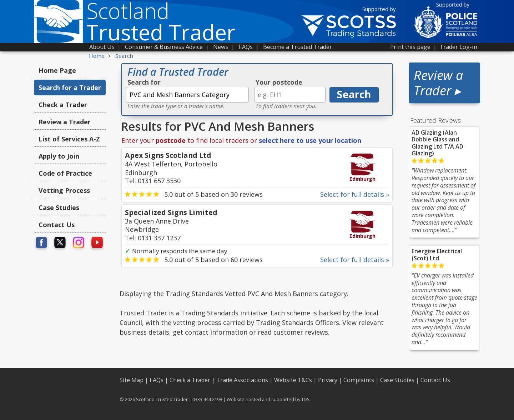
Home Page (57, 70)
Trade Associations (242, 380)
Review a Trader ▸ (438, 83)
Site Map (132, 380)
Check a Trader (63, 105)
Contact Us (57, 225)
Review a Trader (65, 122)
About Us (102, 47)
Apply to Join (59, 156)
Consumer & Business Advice (164, 47)
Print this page (410, 47)
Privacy (328, 380)
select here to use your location (310, 140)
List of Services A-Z (69, 139)
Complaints (359, 380)
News (221, 47)
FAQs (246, 47)
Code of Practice (65, 173)
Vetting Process (64, 190)
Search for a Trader (70, 87)
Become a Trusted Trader (298, 47)
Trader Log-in (458, 47)
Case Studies (59, 207)
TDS (306, 399)
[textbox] (187, 95)
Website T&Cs (293, 380)
